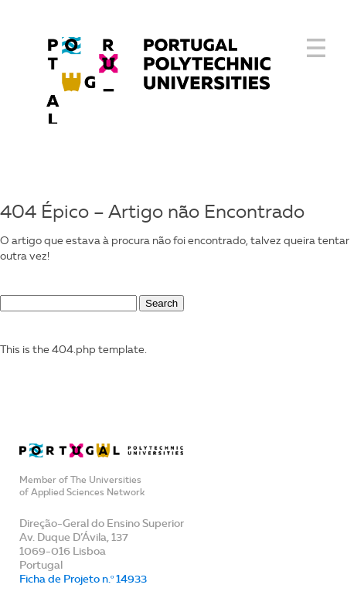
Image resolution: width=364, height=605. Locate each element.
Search (162, 303)
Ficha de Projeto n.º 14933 (83, 579)
